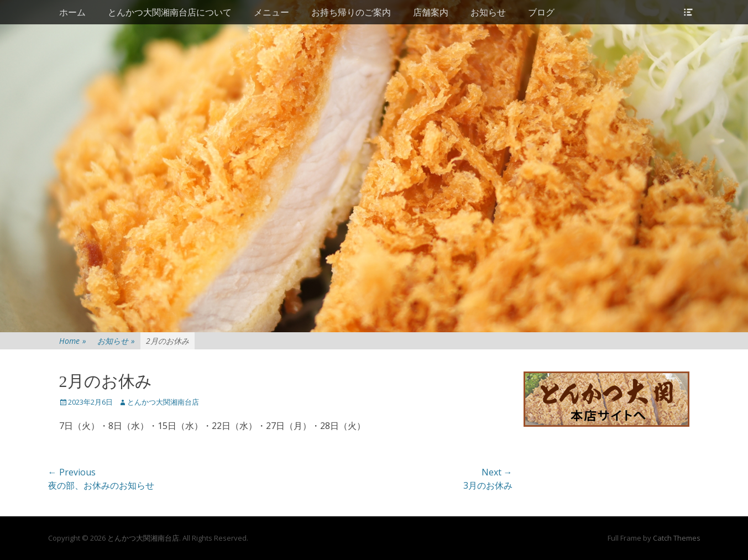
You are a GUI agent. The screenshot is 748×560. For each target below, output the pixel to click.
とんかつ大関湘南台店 (163, 402)
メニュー (271, 12)
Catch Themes (677, 538)
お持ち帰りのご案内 (351, 12)
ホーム (72, 12)
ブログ (541, 12)
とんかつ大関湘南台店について (170, 12)
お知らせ (488, 12)
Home (73, 341)
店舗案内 (431, 12)
